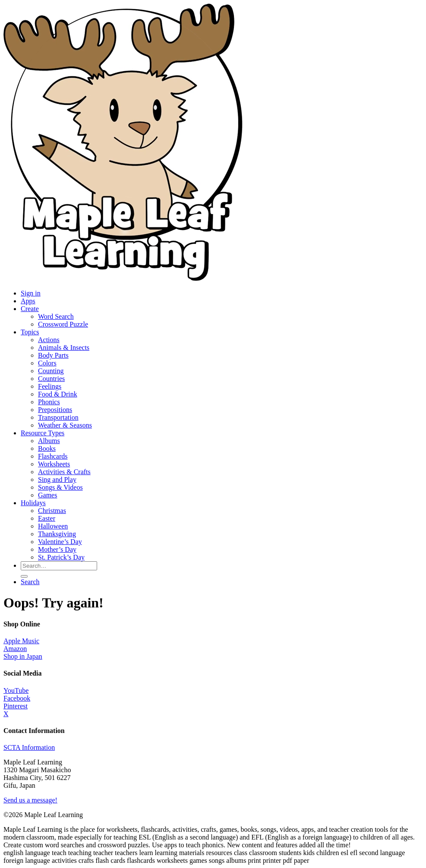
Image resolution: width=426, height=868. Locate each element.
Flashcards (53, 456)
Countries (51, 379)
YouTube (16, 690)
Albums (49, 441)
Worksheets (54, 464)
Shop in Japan (23, 656)
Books (47, 448)
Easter (47, 518)
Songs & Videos (60, 487)
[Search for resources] (59, 566)
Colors (47, 363)
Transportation (58, 417)
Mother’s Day (57, 549)
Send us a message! (30, 800)
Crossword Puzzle (63, 324)
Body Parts (53, 355)
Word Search (56, 316)
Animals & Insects (64, 348)
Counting (51, 371)
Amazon (15, 649)
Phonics (49, 402)
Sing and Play (57, 480)
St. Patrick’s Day (61, 557)
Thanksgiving (57, 534)
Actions (49, 340)
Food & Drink (58, 394)
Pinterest (16, 706)
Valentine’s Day (60, 542)
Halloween (53, 526)
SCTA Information (29, 747)
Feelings (50, 386)
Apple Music (21, 641)
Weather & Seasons (65, 425)
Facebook (17, 698)
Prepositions (55, 410)
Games (47, 495)
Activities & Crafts (64, 472)
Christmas (52, 511)
